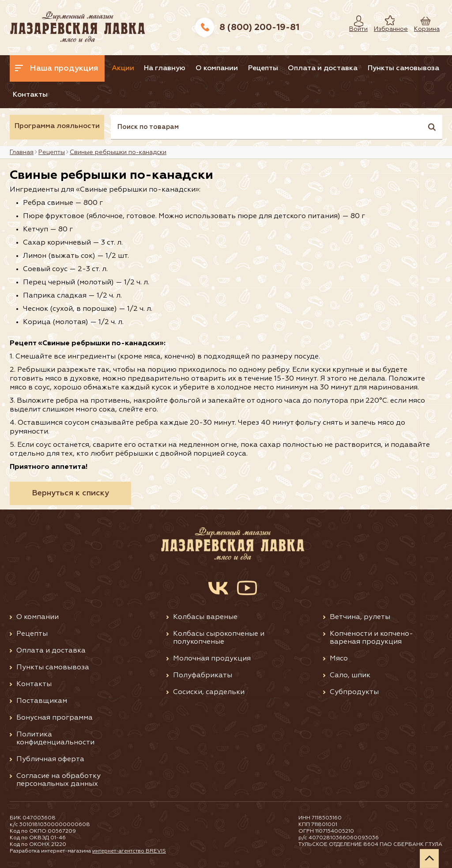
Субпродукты (354, 692)
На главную (165, 68)
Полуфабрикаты (203, 676)
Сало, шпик (350, 676)
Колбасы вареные (205, 617)
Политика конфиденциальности (55, 739)
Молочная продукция (212, 659)
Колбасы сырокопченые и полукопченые (219, 638)
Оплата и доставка (323, 68)
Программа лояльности (57, 126)
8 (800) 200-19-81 (259, 27)
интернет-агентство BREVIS (129, 851)
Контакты (30, 95)
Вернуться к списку (70, 493)
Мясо (339, 659)
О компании (217, 68)
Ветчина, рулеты (360, 617)
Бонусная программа (55, 718)
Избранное (384, 29)
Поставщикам (42, 701)
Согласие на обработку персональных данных (58, 780)
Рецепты (263, 68)
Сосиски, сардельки (209, 692)
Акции (123, 68)
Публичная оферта (50, 759)
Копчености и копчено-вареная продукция (371, 638)
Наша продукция (56, 68)
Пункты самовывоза (403, 68)
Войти (356, 29)
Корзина (422, 29)
